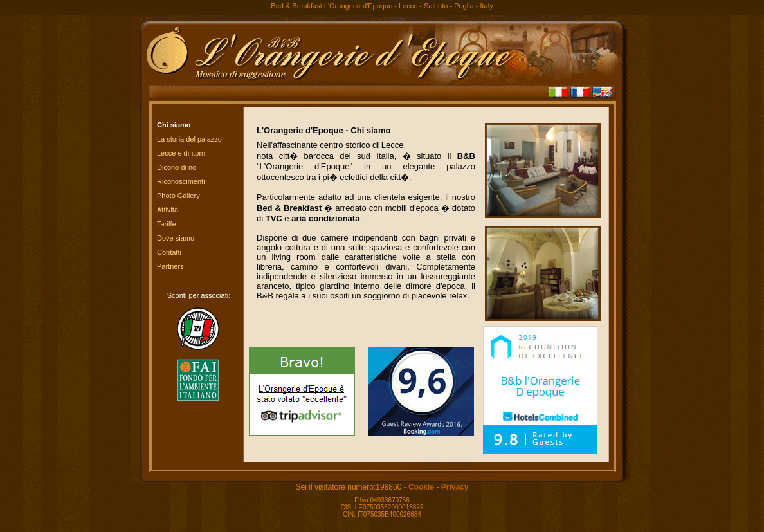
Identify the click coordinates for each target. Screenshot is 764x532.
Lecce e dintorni (182, 153)
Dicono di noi (177, 167)
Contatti (169, 252)
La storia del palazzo (189, 139)
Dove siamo (176, 238)
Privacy (455, 487)
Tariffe (167, 224)
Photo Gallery (178, 196)
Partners (170, 266)
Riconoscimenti (181, 181)
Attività (168, 210)
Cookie (421, 487)
